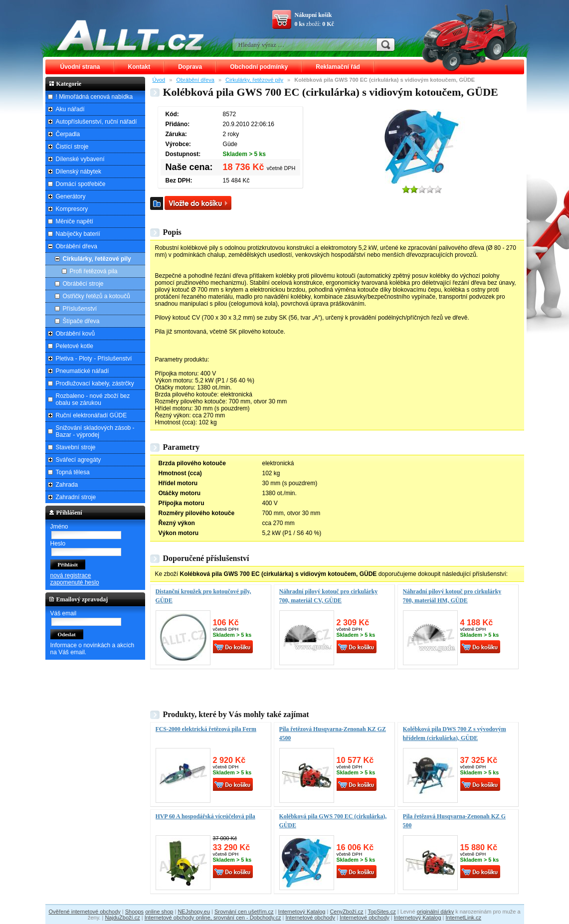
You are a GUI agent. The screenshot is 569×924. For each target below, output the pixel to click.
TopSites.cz (381, 912)
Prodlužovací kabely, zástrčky (95, 383)
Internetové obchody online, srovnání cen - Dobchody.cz (213, 918)
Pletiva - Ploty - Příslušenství (94, 359)
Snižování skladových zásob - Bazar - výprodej (95, 431)
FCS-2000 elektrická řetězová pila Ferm (206, 729)
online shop (159, 912)
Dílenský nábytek (79, 172)
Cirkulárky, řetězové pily (254, 80)
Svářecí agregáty (79, 460)
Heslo (58, 544)
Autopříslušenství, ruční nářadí (96, 122)
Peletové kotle (75, 346)
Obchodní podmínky (259, 67)
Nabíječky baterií (78, 234)
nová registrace (71, 575)
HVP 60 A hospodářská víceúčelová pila (205, 816)
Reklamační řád (338, 67)
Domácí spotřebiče (81, 184)
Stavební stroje (76, 447)
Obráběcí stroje (83, 284)
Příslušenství (80, 309)
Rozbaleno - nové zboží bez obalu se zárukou (93, 399)
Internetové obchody (310, 918)
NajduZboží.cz (122, 918)
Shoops (134, 912)
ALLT (131, 35)
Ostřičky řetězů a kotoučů (96, 296)
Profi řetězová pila (94, 271)
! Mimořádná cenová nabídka (95, 97)
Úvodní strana (80, 67)
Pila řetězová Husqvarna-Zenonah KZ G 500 (455, 821)
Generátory (71, 196)
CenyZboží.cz (346, 912)
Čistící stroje (72, 147)
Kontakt (139, 67)
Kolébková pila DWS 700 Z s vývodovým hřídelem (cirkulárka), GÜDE (455, 734)
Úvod (159, 80)
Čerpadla (68, 134)
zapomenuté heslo (75, 582)
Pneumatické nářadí (83, 371)
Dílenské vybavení (80, 159)
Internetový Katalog (302, 912)
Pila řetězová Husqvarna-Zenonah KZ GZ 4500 (333, 734)
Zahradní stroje (76, 497)
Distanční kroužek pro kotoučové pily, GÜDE (203, 596)
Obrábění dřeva (195, 80)
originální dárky (436, 912)
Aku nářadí (70, 109)
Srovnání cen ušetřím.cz (244, 912)
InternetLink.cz (464, 918)
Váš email (64, 613)
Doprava (190, 67)
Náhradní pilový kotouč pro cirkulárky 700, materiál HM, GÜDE (452, 596)
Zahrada (67, 485)
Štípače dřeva (81, 321)
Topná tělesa (73, 472)
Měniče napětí (75, 221)
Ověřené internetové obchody (84, 912)
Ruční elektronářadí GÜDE (92, 415)
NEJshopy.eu (194, 912)
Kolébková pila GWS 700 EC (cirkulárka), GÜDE (333, 821)
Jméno (59, 527)
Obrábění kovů (76, 334)
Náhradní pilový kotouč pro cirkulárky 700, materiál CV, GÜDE (329, 596)
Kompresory (72, 209)
